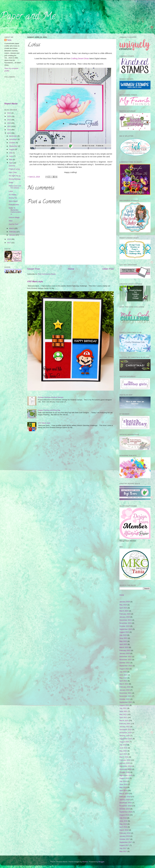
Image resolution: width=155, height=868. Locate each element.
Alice (11, 221)
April (11, 163)
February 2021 (125, 724)
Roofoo (85, 862)
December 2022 (126, 657)
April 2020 (123, 754)
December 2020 (126, 730)
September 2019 (126, 775)
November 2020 (126, 733)
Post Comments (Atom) (47, 274)
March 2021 (124, 721)
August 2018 (124, 815)
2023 (9, 120)
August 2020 (124, 742)
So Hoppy (13, 195)
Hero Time (13, 172)
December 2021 (126, 693)
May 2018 (123, 824)
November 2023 (126, 623)
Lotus (11, 191)
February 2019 (125, 797)
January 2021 (125, 727)
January (12, 235)
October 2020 (125, 736)
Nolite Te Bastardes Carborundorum (15, 211)
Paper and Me (28, 17)
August (12, 149)
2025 (9, 113)
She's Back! (13, 201)
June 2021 (123, 711)
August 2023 (124, 632)
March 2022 (124, 684)
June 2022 (123, 675)
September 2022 (126, 666)
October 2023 (125, 626)
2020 (9, 130)
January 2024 (125, 617)
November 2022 (126, 660)
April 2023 (123, 644)
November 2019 (126, 769)
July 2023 (123, 635)
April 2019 (123, 790)
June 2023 (123, 638)
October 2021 (125, 699)
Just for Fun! (14, 224)
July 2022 (123, 672)
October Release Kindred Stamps (51, 397)
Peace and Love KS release (15, 187)
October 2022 (125, 663)
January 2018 (125, 836)
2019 (9, 133)
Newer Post (34, 269)
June (11, 156)
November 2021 (126, 696)
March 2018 (124, 830)
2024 (9, 116)
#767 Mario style (35, 282)
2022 (9, 123)
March (12, 228)
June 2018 (123, 821)
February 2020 (125, 760)
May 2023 (123, 641)
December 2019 (126, 766)
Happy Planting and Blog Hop (49, 410)
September (14, 146)
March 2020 (124, 757)
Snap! (11, 182)
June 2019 (123, 784)
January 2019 (125, 800)
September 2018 (126, 812)
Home (71, 269)
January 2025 (125, 602)
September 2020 (126, 739)
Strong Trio (13, 198)
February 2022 (125, 687)
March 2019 (124, 794)
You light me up (15, 176)
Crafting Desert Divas (80, 59)
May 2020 (123, 751)
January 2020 (125, 763)
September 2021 (126, 702)
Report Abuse (11, 104)
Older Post (108, 269)
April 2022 (123, 681)
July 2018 (123, 818)
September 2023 (126, 629)
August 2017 (124, 845)
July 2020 (123, 745)
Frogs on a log (14, 169)
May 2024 (123, 605)
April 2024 (123, 608)
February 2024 (125, 614)
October (12, 143)
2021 (9, 126)
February (13, 232)
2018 (9, 239)
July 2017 (123, 848)
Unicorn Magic (14, 217)
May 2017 (123, 851)
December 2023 (126, 620)
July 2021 (123, 708)
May (11, 159)
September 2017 (126, 842)
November (13, 139)
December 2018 (126, 803)
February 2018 (125, 833)
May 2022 (123, 678)
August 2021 (124, 705)
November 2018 (126, 806)
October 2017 (125, 839)
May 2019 (123, 787)
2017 (9, 243)
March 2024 (124, 611)
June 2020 (123, 748)
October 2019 (125, 772)
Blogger (101, 862)
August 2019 (124, 778)
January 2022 (125, 690)
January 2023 (125, 653)
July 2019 (123, 781)
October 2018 (125, 809)
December (13, 136)
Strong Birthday (15, 179)
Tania (9, 40)
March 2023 (124, 647)
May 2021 (123, 714)
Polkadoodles (14, 205)
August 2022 (124, 669)
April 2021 (123, 717)
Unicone (12, 166)
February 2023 (125, 650)
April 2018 (123, 827)
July (11, 153)
